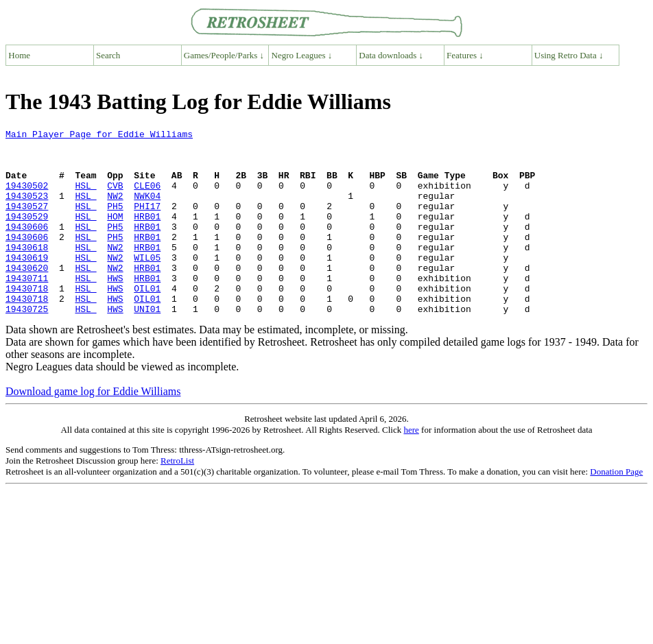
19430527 (27, 222)
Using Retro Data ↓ (569, 55)
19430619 (27, 284)
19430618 (27, 272)
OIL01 (147, 321)
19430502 (27, 198)
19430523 (27, 210)
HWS (115, 309)
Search (108, 55)
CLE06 (147, 198)
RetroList (177, 498)
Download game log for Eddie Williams (93, 428)
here (411, 467)
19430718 (27, 321)
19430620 (27, 296)
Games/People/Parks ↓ (224, 55)
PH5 (115, 222)
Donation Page (616, 509)
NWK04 (147, 210)
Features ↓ (465, 55)
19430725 (27, 346)
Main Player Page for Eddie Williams (99, 136)
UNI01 (147, 346)
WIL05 (147, 284)
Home (19, 55)
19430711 (27, 309)
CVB (115, 198)
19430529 (27, 235)
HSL (85, 198)
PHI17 (147, 222)
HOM (115, 235)
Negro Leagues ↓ (302, 55)
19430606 (27, 247)
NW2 (115, 210)
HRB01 (147, 235)
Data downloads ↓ (391, 55)
